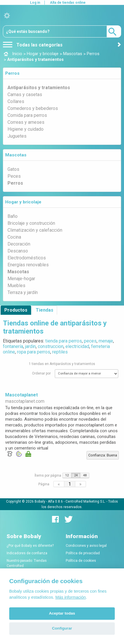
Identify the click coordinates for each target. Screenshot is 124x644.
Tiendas (45, 310)
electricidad (77, 346)
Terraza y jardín (23, 292)
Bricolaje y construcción (31, 223)
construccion (51, 346)
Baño (13, 216)
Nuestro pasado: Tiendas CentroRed (27, 563)
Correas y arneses (26, 122)
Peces (14, 176)
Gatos (13, 169)
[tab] (62, 73)
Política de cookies (81, 561)
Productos (16, 310)
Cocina (14, 237)
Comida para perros (27, 115)
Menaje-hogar (21, 279)
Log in (35, 3)
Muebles (16, 286)
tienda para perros (64, 341)
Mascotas (16, 155)
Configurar (62, 628)
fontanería (13, 346)
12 (67, 475)
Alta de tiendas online (68, 3)
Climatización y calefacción (35, 230)
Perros (12, 73)
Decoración (19, 244)
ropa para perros (34, 352)
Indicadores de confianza (27, 553)
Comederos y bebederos (33, 108)
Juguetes (17, 136)
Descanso (18, 251)
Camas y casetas (25, 94)
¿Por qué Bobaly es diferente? (30, 546)
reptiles (60, 352)
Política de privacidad (83, 553)
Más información (71, 597)
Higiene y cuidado (26, 129)
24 (76, 475)
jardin (30, 346)
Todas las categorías (33, 45)
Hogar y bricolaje (23, 202)
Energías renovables (28, 265)
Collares (16, 101)
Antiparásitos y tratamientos (39, 88)
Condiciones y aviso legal (86, 546)
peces (90, 341)
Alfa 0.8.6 (55, 501)
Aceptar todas (62, 613)
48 (85, 475)
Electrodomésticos (27, 258)
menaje (106, 341)
